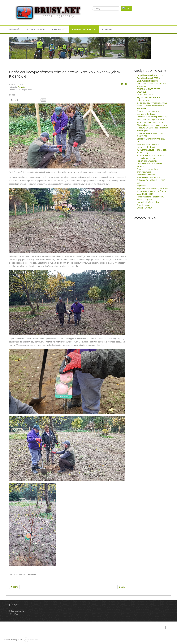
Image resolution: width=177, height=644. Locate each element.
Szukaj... (92, 6)
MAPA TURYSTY (59, 29)
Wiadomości (15, 29)
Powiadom (107, 29)
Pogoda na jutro (36, 29)
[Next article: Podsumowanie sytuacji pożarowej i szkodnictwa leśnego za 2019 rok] (122, 587)
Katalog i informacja (84, 29)
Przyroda (21, 87)
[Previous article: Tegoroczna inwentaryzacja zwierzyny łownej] (14, 587)
